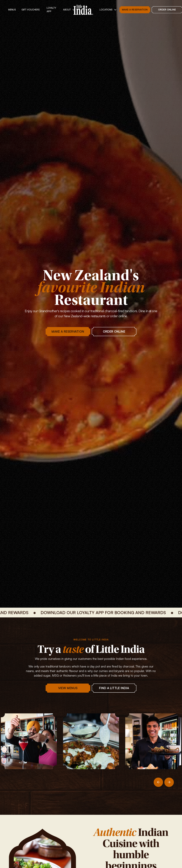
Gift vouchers (31, 10)
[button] (69, 10)
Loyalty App (51, 10)
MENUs (12, 10)
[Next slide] (169, 782)
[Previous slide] (158, 782)
